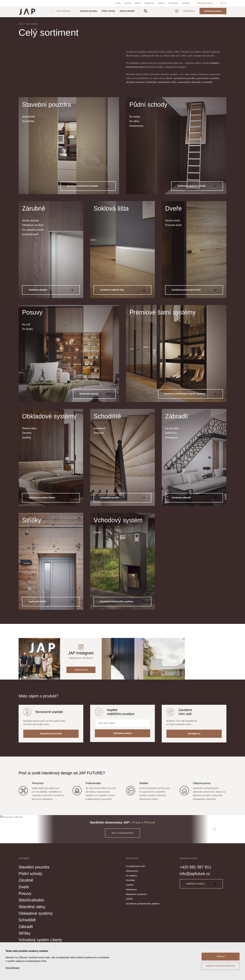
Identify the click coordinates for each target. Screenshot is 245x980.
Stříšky (32, 520)
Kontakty (186, 3)
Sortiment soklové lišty (122, 290)
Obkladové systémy (49, 416)
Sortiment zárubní (51, 290)
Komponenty (136, 126)
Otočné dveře (173, 221)
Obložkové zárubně (33, 225)
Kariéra (161, 3)
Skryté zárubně (127, 11)
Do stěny (134, 121)
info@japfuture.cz (195, 874)
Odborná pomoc (202, 783)
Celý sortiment (63, 11)
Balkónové (171, 433)
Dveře (174, 208)
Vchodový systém (118, 520)
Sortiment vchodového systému (122, 601)
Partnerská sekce (205, 3)
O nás (118, 3)
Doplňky (27, 438)
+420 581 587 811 (195, 867)
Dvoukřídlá (28, 121)
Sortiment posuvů (94, 394)
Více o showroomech (122, 833)
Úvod (21, 24)
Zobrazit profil (81, 670)
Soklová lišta (111, 208)
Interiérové (100, 428)
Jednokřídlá (29, 117)
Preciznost (38, 783)
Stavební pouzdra (88, 11)
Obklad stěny (29, 428)
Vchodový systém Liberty (40, 940)
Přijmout (221, 956)
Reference (149, 3)
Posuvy (32, 312)
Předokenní (172, 438)
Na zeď (26, 324)
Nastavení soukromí (136, 894)
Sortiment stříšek (51, 601)
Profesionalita (93, 783)
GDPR (129, 899)
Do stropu (135, 117)
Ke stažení (173, 3)
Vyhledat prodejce (213, 11)
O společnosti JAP (136, 866)
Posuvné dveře (174, 225)
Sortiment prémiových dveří (194, 290)
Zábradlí (177, 416)
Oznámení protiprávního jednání (143, 904)
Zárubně (34, 208)
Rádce (138, 3)
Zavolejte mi (194, 734)
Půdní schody (108, 11)
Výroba (128, 3)
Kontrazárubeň (30, 234)
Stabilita (144, 783)
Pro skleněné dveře (33, 230)
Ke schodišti (172, 428)
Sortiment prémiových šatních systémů (191, 394)
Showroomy (189, 11)
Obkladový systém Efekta (51, 498)
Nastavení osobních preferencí (221, 966)
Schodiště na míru (122, 498)
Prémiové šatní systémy (163, 312)
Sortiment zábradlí (194, 498)
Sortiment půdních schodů (197, 186)
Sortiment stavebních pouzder (88, 186)
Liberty (97, 532)
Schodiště (107, 416)
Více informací (12, 968)
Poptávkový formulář (51, 734)
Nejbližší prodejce (201, 884)
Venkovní (99, 433)
